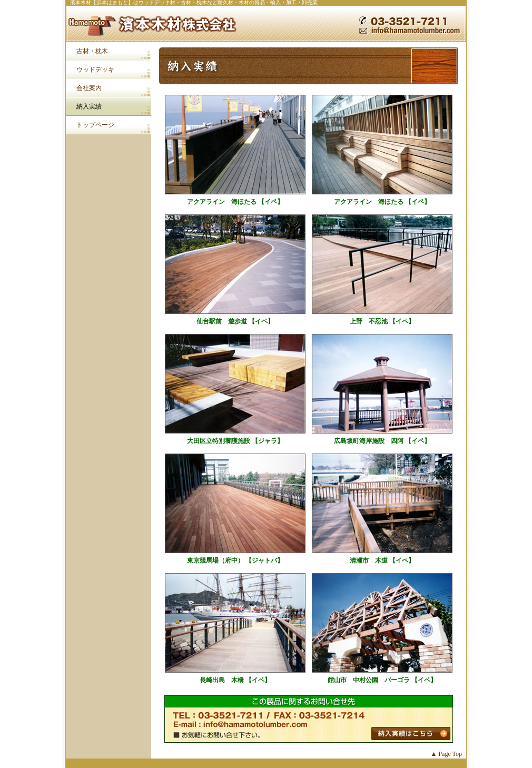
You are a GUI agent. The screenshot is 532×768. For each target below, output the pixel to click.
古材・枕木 (92, 51)
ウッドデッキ (95, 70)
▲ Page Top (446, 754)
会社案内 (89, 88)
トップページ (95, 125)
